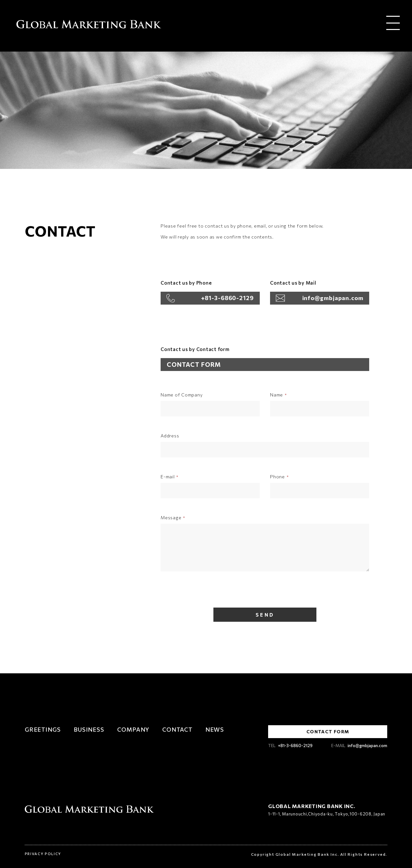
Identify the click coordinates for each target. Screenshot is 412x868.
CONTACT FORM (194, 364)
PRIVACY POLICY (43, 853)
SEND (265, 615)
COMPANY (133, 729)
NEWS (215, 729)
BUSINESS (89, 729)
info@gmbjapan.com (333, 298)
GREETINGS (43, 729)
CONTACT (177, 729)
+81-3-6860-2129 (228, 298)
